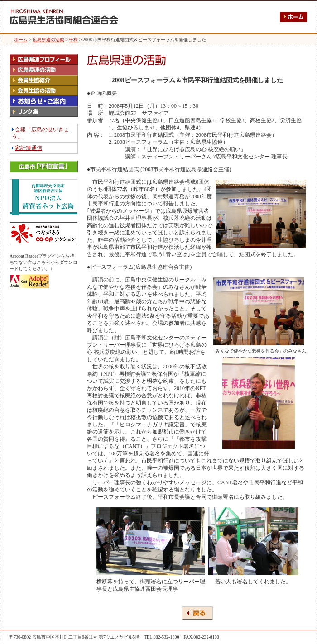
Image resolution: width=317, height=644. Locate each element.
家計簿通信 (29, 148)
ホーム (21, 40)
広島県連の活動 (48, 40)
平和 (73, 40)
